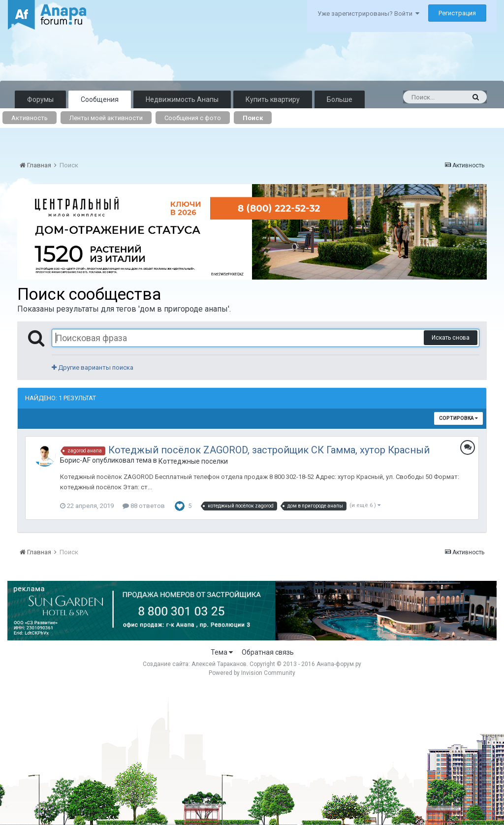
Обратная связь (268, 652)
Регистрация (457, 13)
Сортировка (458, 418)
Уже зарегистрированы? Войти (368, 14)
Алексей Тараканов (219, 664)
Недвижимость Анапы (182, 99)
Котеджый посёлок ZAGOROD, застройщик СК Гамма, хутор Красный (269, 450)
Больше (340, 99)
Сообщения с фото (193, 118)
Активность (30, 118)
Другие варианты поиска (93, 367)
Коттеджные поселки (193, 461)
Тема (222, 652)
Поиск (253, 118)
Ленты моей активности (106, 118)
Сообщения (100, 99)
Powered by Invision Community (252, 673)
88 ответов (144, 506)
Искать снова (451, 338)
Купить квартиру (273, 99)
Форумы (40, 99)
